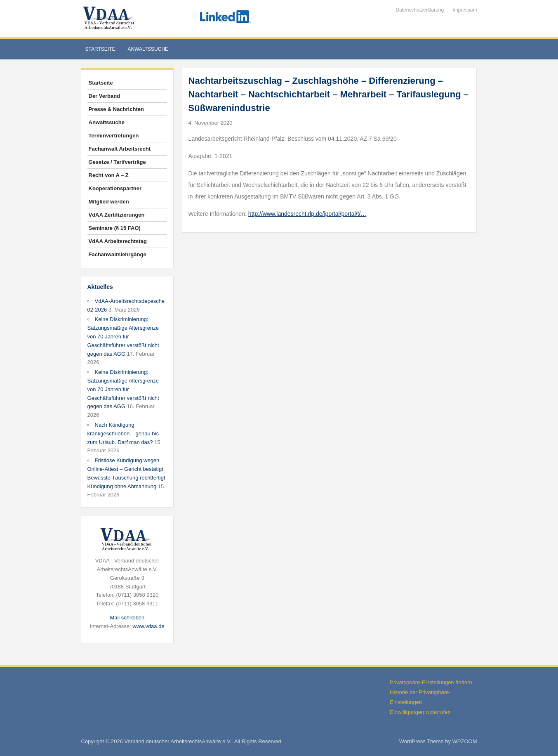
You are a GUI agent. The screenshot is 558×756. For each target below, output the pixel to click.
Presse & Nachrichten (116, 109)
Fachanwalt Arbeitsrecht (120, 149)
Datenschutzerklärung (420, 10)
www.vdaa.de (148, 626)
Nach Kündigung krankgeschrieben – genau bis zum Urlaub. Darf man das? (123, 434)
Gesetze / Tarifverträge (117, 162)
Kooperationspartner (115, 188)
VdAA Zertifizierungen (117, 215)
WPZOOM (465, 741)
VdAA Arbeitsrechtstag (118, 241)
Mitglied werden (109, 202)
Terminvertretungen (114, 136)
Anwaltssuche (148, 49)
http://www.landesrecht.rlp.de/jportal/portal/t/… (307, 214)
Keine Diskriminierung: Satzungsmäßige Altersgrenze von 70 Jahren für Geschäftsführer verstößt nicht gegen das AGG (123, 336)
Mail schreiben (127, 618)
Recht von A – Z (109, 175)
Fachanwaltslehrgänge (118, 254)
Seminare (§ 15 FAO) (115, 228)
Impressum (465, 10)
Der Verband (105, 96)
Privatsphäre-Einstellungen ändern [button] (431, 682)
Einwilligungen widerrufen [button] (420, 712)
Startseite (100, 49)
